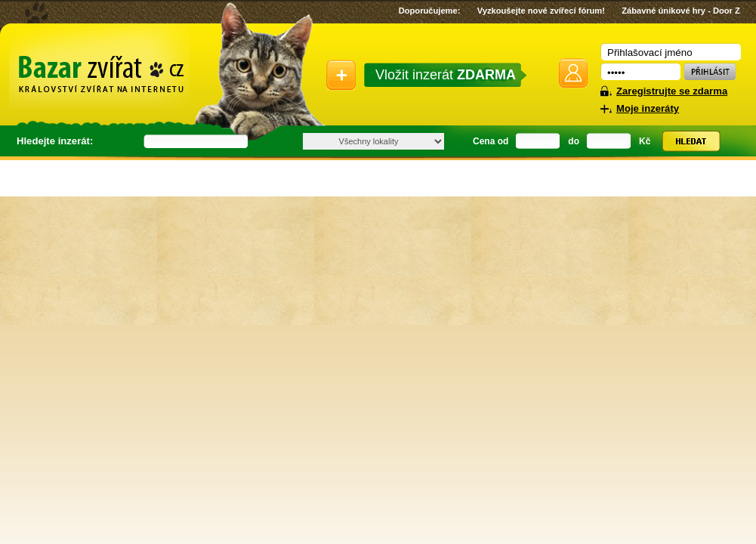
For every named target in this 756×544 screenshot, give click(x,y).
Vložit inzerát (446, 75)
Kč (645, 141)
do (574, 141)
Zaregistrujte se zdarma (672, 91)
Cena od (491, 141)
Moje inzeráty (648, 108)
